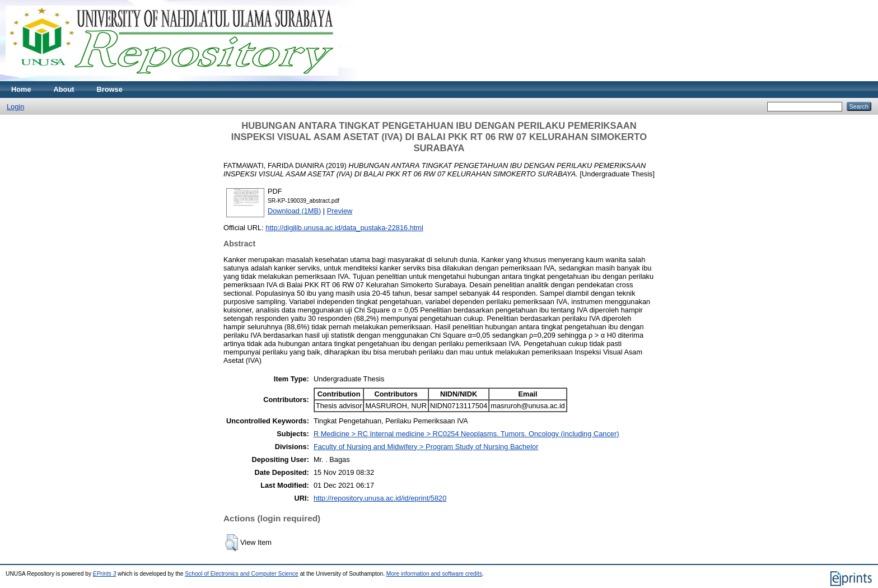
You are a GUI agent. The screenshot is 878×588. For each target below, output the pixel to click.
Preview (340, 211)
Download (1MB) (294, 211)
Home (21, 89)
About (64, 89)
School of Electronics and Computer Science (242, 574)
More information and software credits (434, 574)
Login (15, 107)
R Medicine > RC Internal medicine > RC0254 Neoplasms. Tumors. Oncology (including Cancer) (466, 434)
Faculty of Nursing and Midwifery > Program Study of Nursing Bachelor (426, 447)
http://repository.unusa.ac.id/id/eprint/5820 (380, 498)
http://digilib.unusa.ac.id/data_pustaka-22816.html (344, 228)
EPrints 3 (105, 574)
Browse (110, 89)
